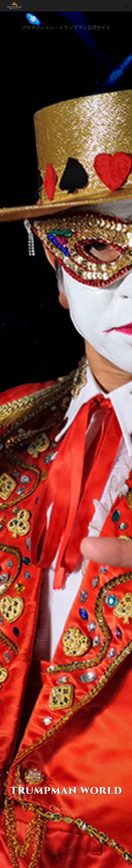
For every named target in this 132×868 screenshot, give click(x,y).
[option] (66, 440)
